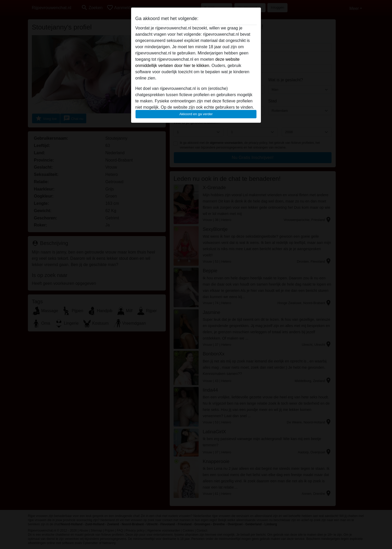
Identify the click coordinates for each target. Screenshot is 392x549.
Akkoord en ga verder (196, 114)
